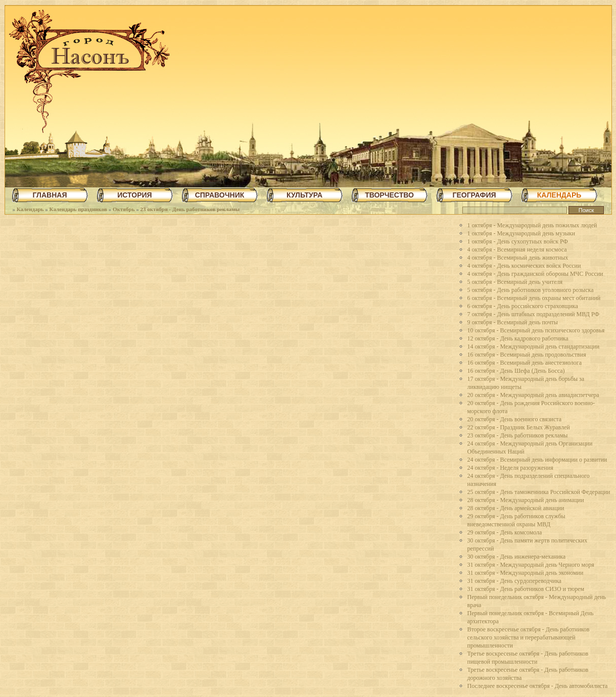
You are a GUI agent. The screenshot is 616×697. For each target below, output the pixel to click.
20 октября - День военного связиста (515, 419)
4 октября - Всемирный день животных (518, 258)
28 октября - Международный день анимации (526, 500)
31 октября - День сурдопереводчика (514, 581)
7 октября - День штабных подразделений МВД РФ (533, 314)
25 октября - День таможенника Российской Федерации (539, 492)
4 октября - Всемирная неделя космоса (517, 250)
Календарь (30, 209)
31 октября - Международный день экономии (526, 573)
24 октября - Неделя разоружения (510, 468)
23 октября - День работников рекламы (190, 209)
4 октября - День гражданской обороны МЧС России (535, 274)
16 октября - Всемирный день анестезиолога (525, 363)
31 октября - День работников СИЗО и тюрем (526, 589)
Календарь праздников (78, 209)
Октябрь (124, 209)
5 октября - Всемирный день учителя (515, 282)
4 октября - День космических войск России (524, 266)
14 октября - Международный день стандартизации (534, 346)
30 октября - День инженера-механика (517, 557)
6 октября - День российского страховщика (523, 306)
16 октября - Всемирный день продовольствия (527, 355)
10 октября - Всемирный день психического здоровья (536, 330)
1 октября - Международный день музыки (522, 233)
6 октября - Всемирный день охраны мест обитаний (534, 298)
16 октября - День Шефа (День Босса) (516, 371)
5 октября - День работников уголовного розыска (531, 290)
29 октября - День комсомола (505, 532)
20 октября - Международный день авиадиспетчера (533, 395)
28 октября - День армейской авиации (516, 508)
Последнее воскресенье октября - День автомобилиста (538, 686)
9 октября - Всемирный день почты (513, 322)
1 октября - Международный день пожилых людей (532, 225)
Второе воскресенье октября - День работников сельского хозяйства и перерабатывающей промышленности (529, 637)
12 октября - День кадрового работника (518, 338)
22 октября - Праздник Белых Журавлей (519, 427)
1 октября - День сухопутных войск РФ (518, 241)
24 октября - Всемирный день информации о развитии (537, 460)
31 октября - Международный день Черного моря (531, 565)
